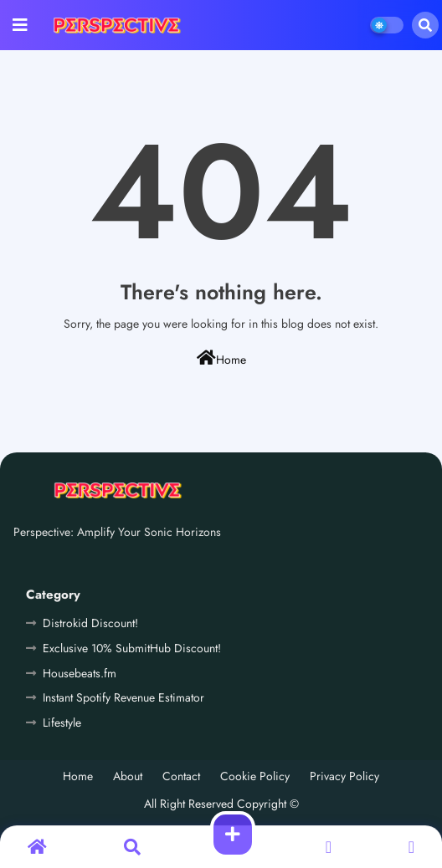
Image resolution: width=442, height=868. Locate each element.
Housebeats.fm (80, 673)
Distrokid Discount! (90, 623)
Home (221, 359)
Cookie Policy (255, 776)
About (128, 776)
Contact (181, 776)
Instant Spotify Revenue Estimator (123, 697)
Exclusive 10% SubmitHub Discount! (132, 648)
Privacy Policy (344, 776)
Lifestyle (62, 722)
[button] (425, 25)
